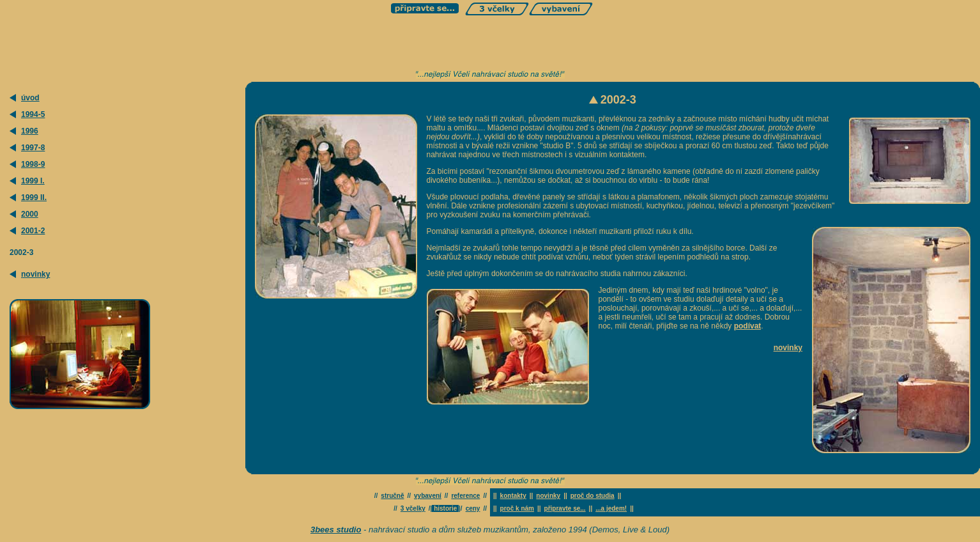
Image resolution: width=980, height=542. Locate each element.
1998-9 (33, 164)
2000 (30, 214)
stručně (392, 496)
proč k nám (517, 508)
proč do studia (593, 496)
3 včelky (413, 508)
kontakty (513, 496)
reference (465, 496)
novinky (35, 274)
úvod (30, 98)
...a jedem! (611, 508)
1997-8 (33, 148)
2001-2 (33, 231)
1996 (30, 131)
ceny (473, 508)
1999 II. (34, 197)
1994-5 (33, 114)
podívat (748, 326)
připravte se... (565, 508)
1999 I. (33, 181)
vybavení (428, 496)
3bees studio (336, 530)
